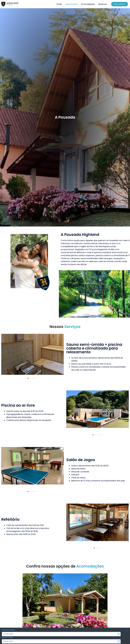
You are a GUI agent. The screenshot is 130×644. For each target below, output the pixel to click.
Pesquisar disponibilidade (13, 641)
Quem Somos (71, 4)
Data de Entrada (8, 622)
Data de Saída (7, 629)
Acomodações (88, 4)
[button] (28, 378)
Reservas (102, 4)
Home (59, 4)
